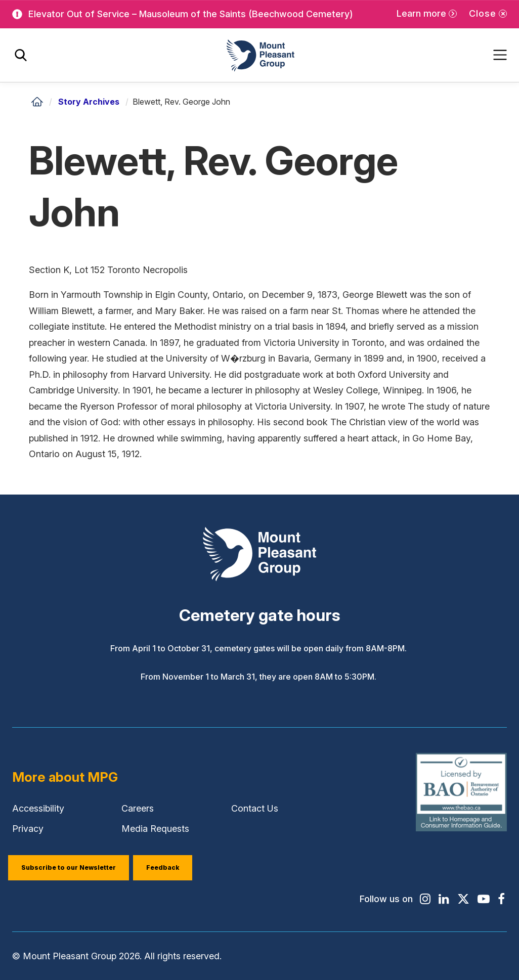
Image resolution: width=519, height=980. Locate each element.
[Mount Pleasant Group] (259, 55)
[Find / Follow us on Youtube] (484, 899)
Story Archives (89, 102)
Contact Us (255, 808)
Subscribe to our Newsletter (69, 867)
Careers (138, 808)
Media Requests (155, 829)
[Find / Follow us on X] (463, 899)
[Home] (37, 102)
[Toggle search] (21, 55)
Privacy (28, 829)
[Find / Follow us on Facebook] (501, 899)
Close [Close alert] (483, 13)
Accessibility (38, 808)
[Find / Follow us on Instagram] (425, 899)
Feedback (163, 867)
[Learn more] (427, 14)
